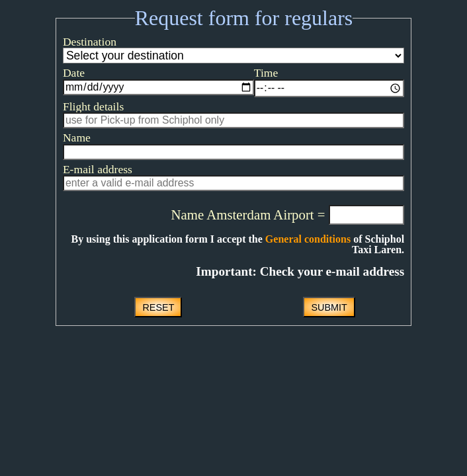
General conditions (275, 262)
